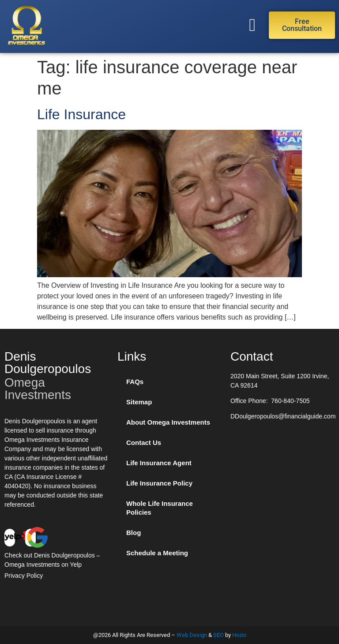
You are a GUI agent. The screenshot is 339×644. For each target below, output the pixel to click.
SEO (218, 635)
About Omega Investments (168, 422)
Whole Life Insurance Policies (160, 508)
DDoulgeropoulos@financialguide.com (283, 416)
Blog (134, 533)
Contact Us (144, 443)
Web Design (192, 635)
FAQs (135, 382)
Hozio (239, 635)
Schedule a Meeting (157, 553)
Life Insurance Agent (159, 463)
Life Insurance (81, 114)
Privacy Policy (24, 576)
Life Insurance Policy (159, 483)
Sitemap (139, 402)
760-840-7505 (290, 401)
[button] (252, 25)
